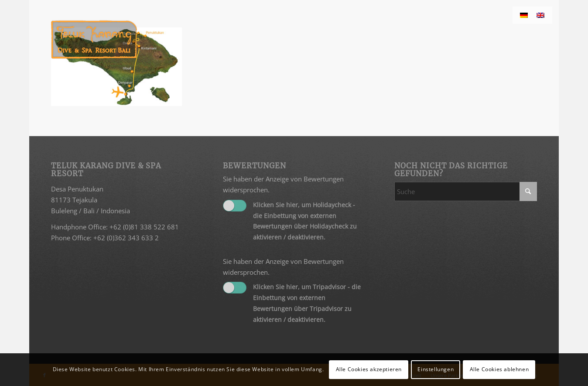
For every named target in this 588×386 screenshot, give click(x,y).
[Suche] (466, 191)
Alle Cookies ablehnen (499, 369)
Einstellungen (436, 369)
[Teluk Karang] (94, 39)
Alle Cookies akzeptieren (369, 369)
